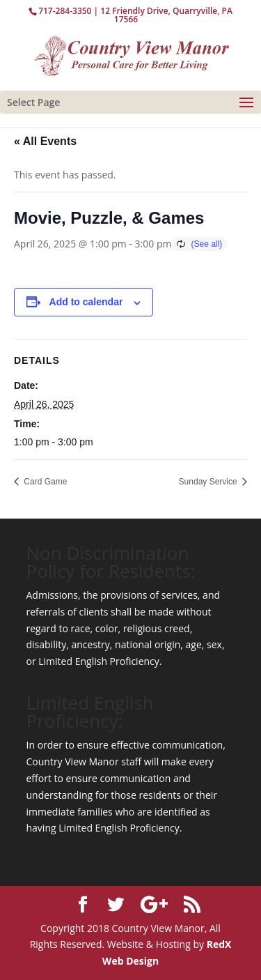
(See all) (206, 244)
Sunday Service (209, 482)
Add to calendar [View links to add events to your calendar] (86, 302)
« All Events (45, 141)
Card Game (44, 482)
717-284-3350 (65, 11)
